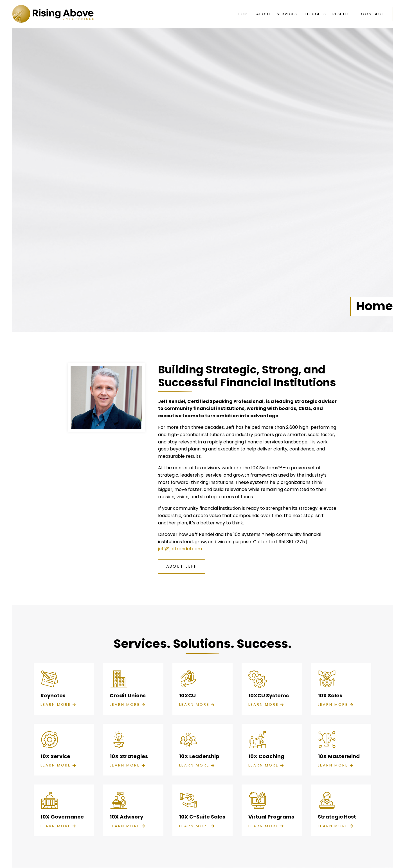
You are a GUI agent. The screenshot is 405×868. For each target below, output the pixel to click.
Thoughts (315, 14)
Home (244, 14)
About (264, 14)
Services (287, 14)
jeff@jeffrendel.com (180, 549)
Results (341, 14)
